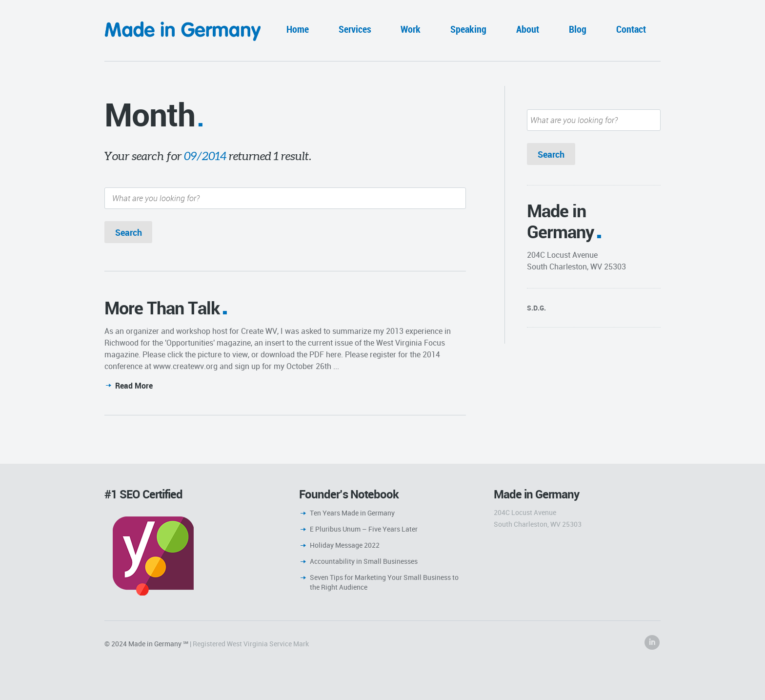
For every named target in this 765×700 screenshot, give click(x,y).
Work (411, 29)
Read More (134, 386)
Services (355, 29)
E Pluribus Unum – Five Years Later (364, 529)
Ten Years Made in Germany (352, 513)
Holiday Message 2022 (345, 545)
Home (298, 29)
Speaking (468, 29)
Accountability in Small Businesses (364, 561)
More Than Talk (162, 308)
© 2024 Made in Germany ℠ (146, 644)
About (528, 29)
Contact (631, 29)
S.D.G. (536, 308)
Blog (578, 29)
